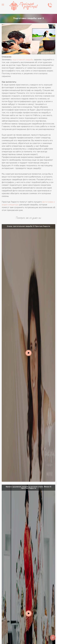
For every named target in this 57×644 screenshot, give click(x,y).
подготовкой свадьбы (23, 60)
